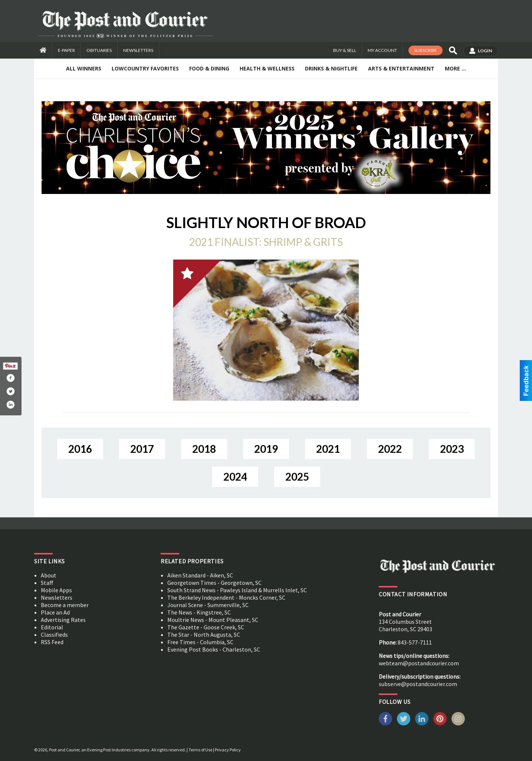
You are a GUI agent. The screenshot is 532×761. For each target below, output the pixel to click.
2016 (80, 449)
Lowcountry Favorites (145, 68)
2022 (390, 449)
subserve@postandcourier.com (418, 684)
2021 (328, 449)
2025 (297, 477)
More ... (455, 68)
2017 (142, 449)
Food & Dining (209, 68)
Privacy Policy (228, 750)
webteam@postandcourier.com (419, 663)
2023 (452, 449)
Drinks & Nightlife (331, 68)
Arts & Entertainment (401, 68)
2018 (204, 449)
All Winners (84, 68)
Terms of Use (200, 750)
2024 (235, 477)
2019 (266, 449)
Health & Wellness (267, 68)
